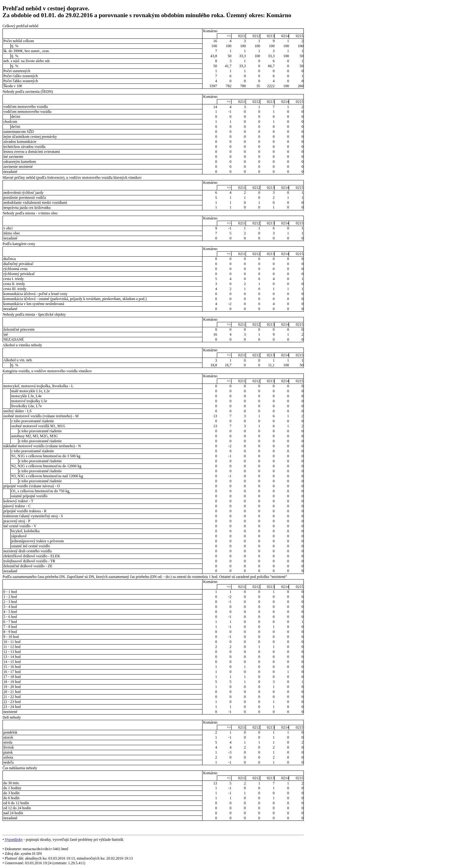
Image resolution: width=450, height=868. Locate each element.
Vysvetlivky (14, 840)
